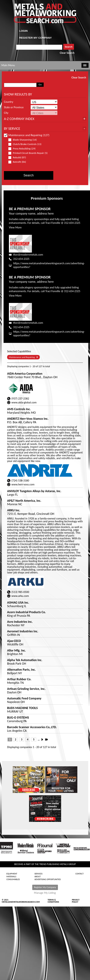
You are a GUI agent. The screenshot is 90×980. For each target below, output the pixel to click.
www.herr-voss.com (23, 484)
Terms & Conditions (53, 901)
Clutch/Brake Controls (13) (26, 144)
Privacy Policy (76, 901)
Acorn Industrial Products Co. (26, 612)
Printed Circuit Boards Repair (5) (28, 153)
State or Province (14, 107)
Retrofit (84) (19, 162)
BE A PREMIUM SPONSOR (30, 209)
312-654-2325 (21, 259)
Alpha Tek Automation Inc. (25, 660)
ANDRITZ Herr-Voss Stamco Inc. (28, 419)
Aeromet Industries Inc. (23, 631)
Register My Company (45, 887)
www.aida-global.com (24, 402)
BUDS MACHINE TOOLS (22, 708)
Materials (11, 877)
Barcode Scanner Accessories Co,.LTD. (32, 727)
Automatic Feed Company (24, 698)
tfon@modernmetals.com (28, 255)
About (38, 877)
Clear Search (67, 53)
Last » (47, 740)
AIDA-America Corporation (25, 374)
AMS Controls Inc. (19, 409)
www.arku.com (20, 596)
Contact (79, 874)
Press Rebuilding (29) (23, 149)
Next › (43, 740)
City (6, 113)
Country (9, 102)
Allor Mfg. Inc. (16, 650)
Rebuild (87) (19, 158)
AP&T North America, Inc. (24, 501)
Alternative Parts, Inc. (21, 670)
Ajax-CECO (14, 641)
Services (38, 874)
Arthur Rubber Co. (19, 679)
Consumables (13, 879)
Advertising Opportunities (48, 879)
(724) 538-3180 (20, 481)
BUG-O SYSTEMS (18, 718)
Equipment (12, 874)
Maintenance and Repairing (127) (27, 135)
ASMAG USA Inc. (18, 603)
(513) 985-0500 (20, 592)
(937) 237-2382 (20, 399)
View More (15, 227)
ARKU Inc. (14, 510)
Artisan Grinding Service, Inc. (26, 689)
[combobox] (39, 47)
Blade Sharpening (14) (24, 140)
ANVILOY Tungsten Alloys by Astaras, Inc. (34, 491)
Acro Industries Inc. (20, 622)
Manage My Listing (45, 893)
